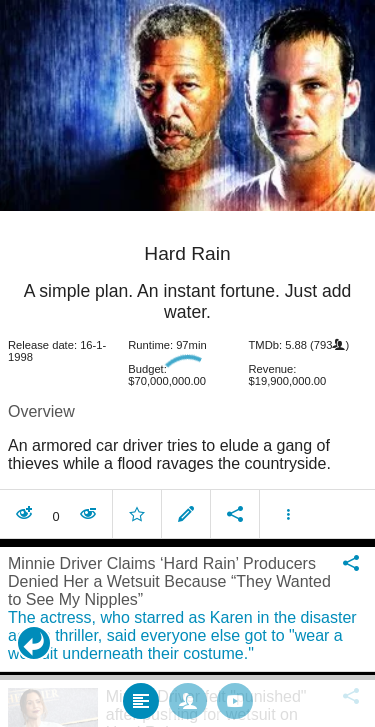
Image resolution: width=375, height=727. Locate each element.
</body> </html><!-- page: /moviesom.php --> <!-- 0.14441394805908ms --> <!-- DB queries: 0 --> (187, 363)
